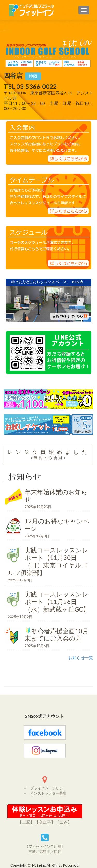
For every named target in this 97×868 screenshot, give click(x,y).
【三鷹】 (26, 822)
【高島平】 (45, 822)
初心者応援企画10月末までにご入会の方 (49, 638)
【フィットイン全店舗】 (45, 846)
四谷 (57, 852)
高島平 (45, 852)
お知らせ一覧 (81, 658)
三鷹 (32, 852)
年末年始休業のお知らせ (49, 499)
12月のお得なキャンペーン (49, 528)
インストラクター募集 (48, 793)
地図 (33, 76)
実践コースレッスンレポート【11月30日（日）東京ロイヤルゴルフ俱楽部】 (49, 565)
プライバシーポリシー (48, 788)
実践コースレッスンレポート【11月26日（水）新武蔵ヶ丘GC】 (49, 605)
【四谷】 (63, 822)
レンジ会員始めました (49, 454)
